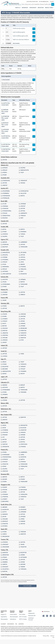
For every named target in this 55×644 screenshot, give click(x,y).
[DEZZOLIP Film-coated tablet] (5, 125)
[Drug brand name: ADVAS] (4, 425)
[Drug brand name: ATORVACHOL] (6, 181)
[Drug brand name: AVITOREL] (5, 560)
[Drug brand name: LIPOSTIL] (23, 260)
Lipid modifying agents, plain (20, 36)
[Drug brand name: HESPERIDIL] (6, 267)
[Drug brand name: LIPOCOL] (23, 257)
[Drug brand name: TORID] (22, 354)
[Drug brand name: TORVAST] (23, 367)
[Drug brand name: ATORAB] (5, 400)
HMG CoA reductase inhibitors (21, 40)
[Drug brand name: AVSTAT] (5, 442)
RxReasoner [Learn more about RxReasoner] (31, 613)
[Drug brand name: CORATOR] (5, 471)
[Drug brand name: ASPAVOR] (5, 514)
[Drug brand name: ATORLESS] (5, 208)
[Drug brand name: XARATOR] (23, 338)
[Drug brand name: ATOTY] (4, 324)
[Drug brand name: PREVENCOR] (6, 536)
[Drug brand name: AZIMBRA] (5, 562)
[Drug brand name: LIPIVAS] (23, 321)
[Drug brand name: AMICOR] (5, 242)
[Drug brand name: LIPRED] (22, 519)
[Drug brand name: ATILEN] (4, 282)
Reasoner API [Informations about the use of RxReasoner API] (32, 616)
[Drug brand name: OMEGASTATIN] (25, 170)
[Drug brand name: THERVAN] (23, 532)
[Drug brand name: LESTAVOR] (23, 510)
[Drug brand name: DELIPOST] (5, 247)
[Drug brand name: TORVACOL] (23, 364)
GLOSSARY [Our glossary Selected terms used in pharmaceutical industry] (3, 624)
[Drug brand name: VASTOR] (23, 524)
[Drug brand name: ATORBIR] (5, 292)
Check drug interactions (32, 2)
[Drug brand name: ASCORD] (5, 479)
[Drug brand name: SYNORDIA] (23, 232)
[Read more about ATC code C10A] (34, 36)
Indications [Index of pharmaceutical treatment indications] (13, 619)
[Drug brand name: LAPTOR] (23, 542)
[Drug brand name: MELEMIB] (5, 369)
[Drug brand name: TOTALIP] (23, 369)
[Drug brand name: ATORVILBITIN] (24, 191)
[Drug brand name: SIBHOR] (23, 264)
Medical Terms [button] (49, 8)
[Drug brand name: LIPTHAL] (23, 211)
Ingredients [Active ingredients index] (25, 8)
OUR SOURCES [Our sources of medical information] (11, 624)
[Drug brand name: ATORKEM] (5, 430)
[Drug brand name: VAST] (22, 218)
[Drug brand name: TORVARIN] (23, 392)
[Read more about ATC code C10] (34, 33)
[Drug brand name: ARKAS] (4, 362)
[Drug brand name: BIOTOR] (4, 326)
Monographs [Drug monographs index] (33, 8)
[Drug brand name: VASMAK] (23, 521)
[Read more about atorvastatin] (34, 80)
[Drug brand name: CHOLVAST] (5, 567)
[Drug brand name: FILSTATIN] (23, 428)
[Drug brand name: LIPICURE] (5, 338)
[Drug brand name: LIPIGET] (5, 342)
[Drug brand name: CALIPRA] (23, 168)
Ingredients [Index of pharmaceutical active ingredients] (4, 617)
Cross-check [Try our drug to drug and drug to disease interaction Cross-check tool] (13, 614)
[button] (44, 616)
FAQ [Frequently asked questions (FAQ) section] (16, 624)
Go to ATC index (28, 586)
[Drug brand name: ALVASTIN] (5, 553)
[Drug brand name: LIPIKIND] (23, 435)
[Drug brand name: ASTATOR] (5, 279)
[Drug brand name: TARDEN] (23, 567)
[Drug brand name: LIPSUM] (23, 562)
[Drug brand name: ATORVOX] (5, 234)
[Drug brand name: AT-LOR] (4, 204)
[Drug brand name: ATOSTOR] (5, 432)
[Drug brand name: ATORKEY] (5, 319)
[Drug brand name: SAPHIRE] (23, 564)
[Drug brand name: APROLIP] (5, 170)
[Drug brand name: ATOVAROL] (5, 260)
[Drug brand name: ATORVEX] (5, 542)
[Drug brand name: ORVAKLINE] (24, 328)
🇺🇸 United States (46, 612)
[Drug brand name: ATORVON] (5, 497)
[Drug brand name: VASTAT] (23, 374)
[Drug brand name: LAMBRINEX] (24, 242)
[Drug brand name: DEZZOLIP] (5, 521)
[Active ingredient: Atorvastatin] (6, 80)
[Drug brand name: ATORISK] (5, 257)
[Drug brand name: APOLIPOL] (5, 255)
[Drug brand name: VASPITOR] (23, 335)
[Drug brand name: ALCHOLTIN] (5, 510)
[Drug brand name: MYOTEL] (23, 442)
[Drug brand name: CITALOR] (5, 213)
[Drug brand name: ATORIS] (4, 175)
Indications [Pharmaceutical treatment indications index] (41, 8)
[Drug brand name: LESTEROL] (5, 271)
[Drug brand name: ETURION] (23, 487)
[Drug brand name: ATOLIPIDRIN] (6, 191)
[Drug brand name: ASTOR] (4, 517)
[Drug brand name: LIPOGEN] (23, 517)
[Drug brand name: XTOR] (22, 340)
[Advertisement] (27, 597)
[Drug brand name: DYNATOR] (5, 524)
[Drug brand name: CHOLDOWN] (6, 547)
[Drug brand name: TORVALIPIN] (24, 466)
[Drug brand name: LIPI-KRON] (23, 252)
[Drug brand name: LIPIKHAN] (23, 314)
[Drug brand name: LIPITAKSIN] (24, 557)
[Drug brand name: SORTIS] (22, 196)
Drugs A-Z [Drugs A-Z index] (18, 8)
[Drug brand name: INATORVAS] (24, 490)
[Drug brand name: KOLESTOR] (23, 553)
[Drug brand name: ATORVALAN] (6, 198)
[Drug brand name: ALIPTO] (4, 512)
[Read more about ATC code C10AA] (34, 40)
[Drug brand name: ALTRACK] (5, 168)
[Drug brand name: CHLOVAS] (5, 328)
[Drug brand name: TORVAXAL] (23, 569)
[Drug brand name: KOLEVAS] (5, 218)
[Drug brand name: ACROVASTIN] (6, 252)
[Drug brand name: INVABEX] (23, 507)
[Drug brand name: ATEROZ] (5, 172)
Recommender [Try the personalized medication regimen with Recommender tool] (14, 617)
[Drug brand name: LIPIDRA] (23, 555)
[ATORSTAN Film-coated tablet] (5, 118)
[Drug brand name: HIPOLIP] (5, 269)
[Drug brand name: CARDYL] (5, 534)
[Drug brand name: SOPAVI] (4, 374)
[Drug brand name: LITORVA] (5, 356)
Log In (52, 2)
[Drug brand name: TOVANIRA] (23, 371)
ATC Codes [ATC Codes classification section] (22, 614)
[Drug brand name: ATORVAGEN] (6, 455)
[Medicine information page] (34, 104)
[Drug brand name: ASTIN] (4, 428)
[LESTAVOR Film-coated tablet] (5, 131)
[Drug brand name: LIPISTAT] (23, 206)
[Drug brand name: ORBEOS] (23, 295)
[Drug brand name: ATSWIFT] (5, 499)
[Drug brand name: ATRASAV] (5, 435)
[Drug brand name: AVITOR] (4, 439)
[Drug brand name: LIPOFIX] (23, 439)
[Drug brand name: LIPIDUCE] (5, 340)
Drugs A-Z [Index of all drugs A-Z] (3, 614)
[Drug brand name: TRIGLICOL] (23, 269)
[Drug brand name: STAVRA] (23, 479)
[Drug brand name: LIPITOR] (5, 160)
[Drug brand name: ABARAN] (5, 385)
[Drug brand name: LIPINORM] (23, 512)
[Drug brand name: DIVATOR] (5, 331)
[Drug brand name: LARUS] (22, 455)
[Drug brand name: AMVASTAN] (5, 555)
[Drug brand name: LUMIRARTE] (24, 213)
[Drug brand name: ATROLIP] (5, 262)
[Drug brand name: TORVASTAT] (24, 181)
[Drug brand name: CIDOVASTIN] (24, 425)
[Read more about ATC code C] (34, 29)
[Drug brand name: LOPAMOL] (23, 279)
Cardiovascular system (19, 28)
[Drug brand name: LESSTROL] (5, 335)
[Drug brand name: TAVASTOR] (23, 547)
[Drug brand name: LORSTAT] (5, 185)
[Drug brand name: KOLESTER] (5, 367)
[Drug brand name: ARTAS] (4, 229)
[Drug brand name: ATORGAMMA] (6, 284)
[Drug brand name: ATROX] (4, 466)
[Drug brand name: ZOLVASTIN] (23, 274)
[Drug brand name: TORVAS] (23, 234)
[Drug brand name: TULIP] (22, 172)
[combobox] (36, 4)
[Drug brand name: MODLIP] (23, 385)
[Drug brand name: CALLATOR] (23, 193)
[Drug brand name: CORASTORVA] (6, 216)
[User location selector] (52, 612)
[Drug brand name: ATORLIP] (5, 321)
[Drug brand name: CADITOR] (5, 444)
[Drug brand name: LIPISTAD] (5, 295)
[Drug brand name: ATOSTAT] (5, 462)
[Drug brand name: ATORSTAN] (5, 244)
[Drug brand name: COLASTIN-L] (6, 569)
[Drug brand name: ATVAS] (4, 264)
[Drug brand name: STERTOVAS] (24, 444)
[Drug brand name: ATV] (3, 437)
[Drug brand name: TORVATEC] (23, 333)
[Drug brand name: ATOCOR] (5, 490)
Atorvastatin (16, 43)
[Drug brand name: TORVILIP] (23, 216)
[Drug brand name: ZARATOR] (23, 417)
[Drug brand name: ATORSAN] (5, 494)
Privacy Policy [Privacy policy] (46, 636)
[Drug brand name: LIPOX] (22, 262)
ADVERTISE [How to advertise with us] (21, 624)
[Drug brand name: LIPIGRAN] (23, 204)
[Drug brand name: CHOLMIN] (5, 519)
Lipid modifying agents (19, 32)
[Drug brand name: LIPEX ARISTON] (7, 274)
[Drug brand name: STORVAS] (23, 267)
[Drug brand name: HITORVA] (5, 526)
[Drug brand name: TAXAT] (22, 362)
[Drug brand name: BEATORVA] (5, 501)
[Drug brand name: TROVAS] (23, 183)
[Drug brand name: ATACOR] (5, 314)
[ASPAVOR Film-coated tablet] (5, 111)
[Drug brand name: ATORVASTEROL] (7, 211)
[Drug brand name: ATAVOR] (5, 487)
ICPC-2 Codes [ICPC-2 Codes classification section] (23, 619)
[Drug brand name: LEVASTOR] (23, 430)
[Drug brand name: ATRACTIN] (5, 464)
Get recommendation (44, 2)
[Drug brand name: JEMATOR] (5, 333)
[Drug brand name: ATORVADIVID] (6, 196)
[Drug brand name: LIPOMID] (23, 326)
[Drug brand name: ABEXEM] (5, 507)
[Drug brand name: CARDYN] (5, 564)
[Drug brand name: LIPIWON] (23, 324)
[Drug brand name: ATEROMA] (5, 206)
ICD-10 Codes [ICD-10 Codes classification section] (23, 617)
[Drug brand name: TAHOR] (4, 300)
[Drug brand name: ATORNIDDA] (6, 193)
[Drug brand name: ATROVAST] (5, 544)
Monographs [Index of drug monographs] (4, 619)
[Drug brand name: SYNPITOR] (23, 331)
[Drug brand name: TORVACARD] (24, 247)
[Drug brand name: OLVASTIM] (23, 457)
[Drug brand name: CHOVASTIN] (6, 447)
